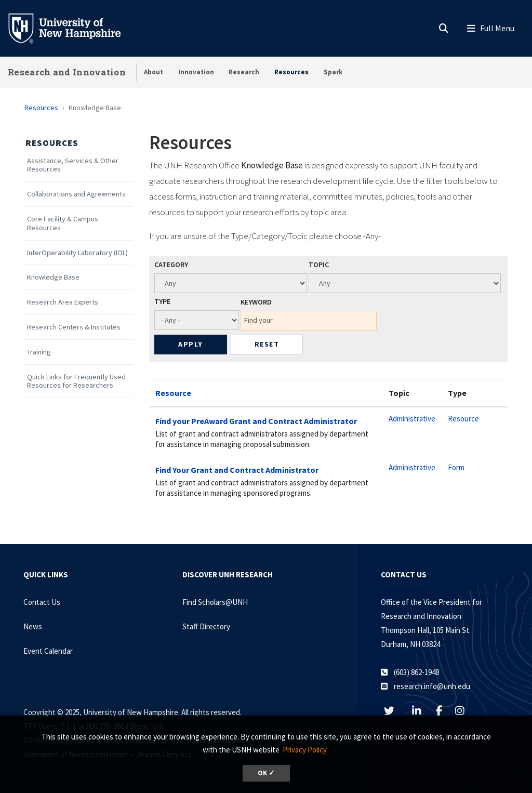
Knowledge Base (53, 277)
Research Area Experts (63, 302)
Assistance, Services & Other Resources (73, 165)
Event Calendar (48, 651)
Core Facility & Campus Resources (63, 223)
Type (162, 301)
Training (39, 352)
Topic (319, 265)
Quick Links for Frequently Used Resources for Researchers (76, 381)
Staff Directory (206, 626)
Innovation (196, 72)
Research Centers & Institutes (74, 327)
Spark (333, 72)
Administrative (412, 419)
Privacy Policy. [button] (305, 750)
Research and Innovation (67, 72)
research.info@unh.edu (432, 686)
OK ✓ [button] (266, 773)
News (33, 626)
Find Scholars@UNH (215, 602)
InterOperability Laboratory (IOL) (77, 253)
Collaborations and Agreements (76, 194)
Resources (291, 72)
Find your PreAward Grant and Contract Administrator (256, 421)
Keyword (256, 302)
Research (244, 72)
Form (456, 467)
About (154, 72)
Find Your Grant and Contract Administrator (237, 470)
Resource (173, 393)
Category (171, 265)
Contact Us (42, 602)
